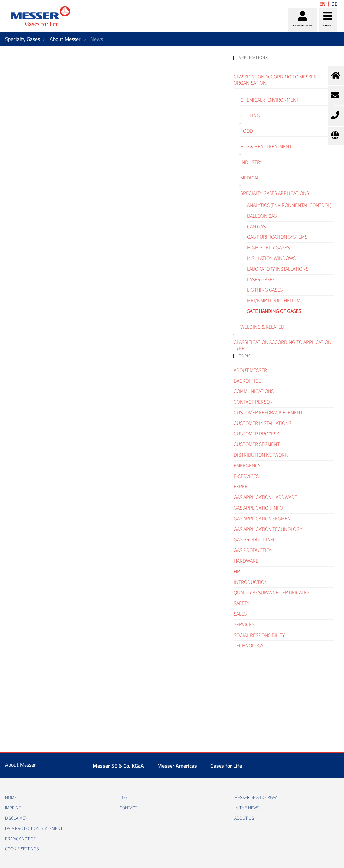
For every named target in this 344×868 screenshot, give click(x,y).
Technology (248, 646)
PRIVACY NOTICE (20, 839)
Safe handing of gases (274, 311)
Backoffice (247, 381)
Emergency (247, 466)
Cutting (250, 116)
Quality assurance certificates (271, 593)
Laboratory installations (278, 269)
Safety (242, 603)
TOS (123, 798)
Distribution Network (261, 455)
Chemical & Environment (270, 100)
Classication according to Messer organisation (275, 80)
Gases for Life (226, 766)
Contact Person (253, 402)
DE (334, 4)
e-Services (246, 476)
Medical (250, 178)
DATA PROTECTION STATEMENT (34, 829)
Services (244, 625)
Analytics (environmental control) (289, 205)
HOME (11, 798)
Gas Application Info (258, 508)
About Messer (65, 39)
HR (237, 572)
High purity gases (268, 248)
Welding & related (262, 327)
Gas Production (253, 550)
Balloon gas (262, 216)
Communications (254, 391)
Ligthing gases (265, 290)
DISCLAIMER (16, 818)
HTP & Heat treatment (266, 147)
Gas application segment (264, 519)
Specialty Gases (23, 39)
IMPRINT (13, 808)
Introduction (251, 582)
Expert (242, 487)
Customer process (256, 434)
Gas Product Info (255, 540)
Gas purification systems (277, 237)
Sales (240, 614)
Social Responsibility (259, 635)
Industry (251, 162)
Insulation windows (271, 258)
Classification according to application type (283, 346)
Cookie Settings (22, 849)
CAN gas (256, 227)
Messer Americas (177, 766)
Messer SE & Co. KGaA (118, 766)
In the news (247, 808)
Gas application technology (268, 529)
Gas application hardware (265, 497)
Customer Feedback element (268, 413)
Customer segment (257, 444)
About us (244, 818)
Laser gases (261, 280)
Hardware (246, 561)
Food (247, 131)
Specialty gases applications (275, 193)
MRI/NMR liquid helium (274, 301)
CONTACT (128, 808)
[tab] (283, 58)
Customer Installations (263, 423)
